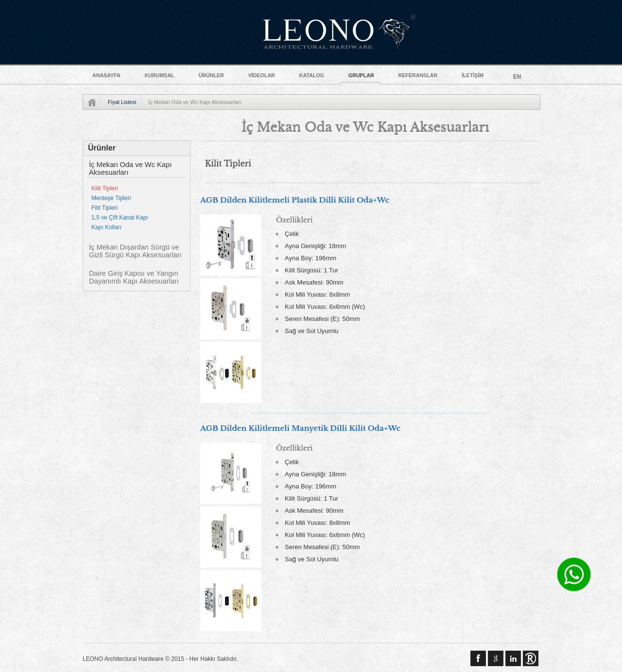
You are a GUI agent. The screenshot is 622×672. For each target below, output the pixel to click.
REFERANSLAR (418, 75)
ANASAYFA (106, 75)
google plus (496, 658)
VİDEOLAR (262, 75)
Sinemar (531, 658)
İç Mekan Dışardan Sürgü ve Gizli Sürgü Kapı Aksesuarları (135, 251)
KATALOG (312, 75)
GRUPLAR (361, 75)
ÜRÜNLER (211, 75)
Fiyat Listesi (122, 102)
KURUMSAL (160, 75)
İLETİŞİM (473, 75)
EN (517, 77)
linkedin (513, 658)
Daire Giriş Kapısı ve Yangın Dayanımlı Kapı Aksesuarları (134, 277)
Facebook (478, 658)
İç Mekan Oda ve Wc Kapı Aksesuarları (130, 168)
